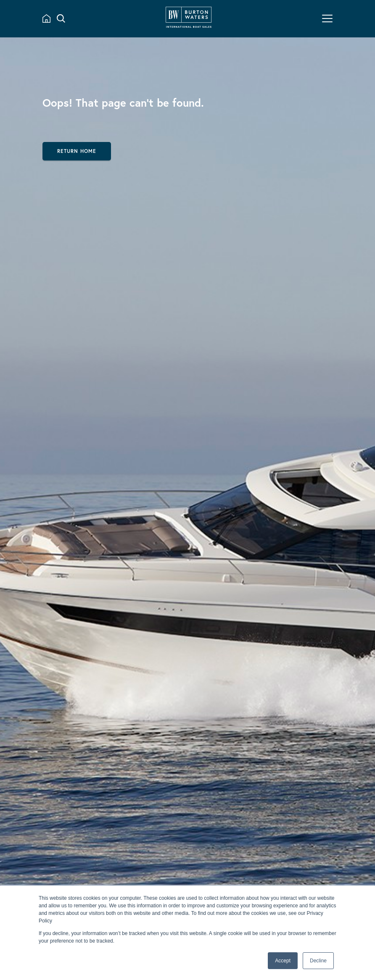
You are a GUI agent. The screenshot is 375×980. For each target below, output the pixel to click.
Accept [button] (283, 961)
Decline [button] (318, 961)
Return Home (77, 151)
